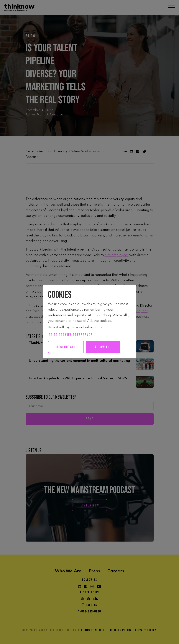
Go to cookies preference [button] (71, 335)
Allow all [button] (107, 347)
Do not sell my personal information (76, 327)
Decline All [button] (67, 347)
